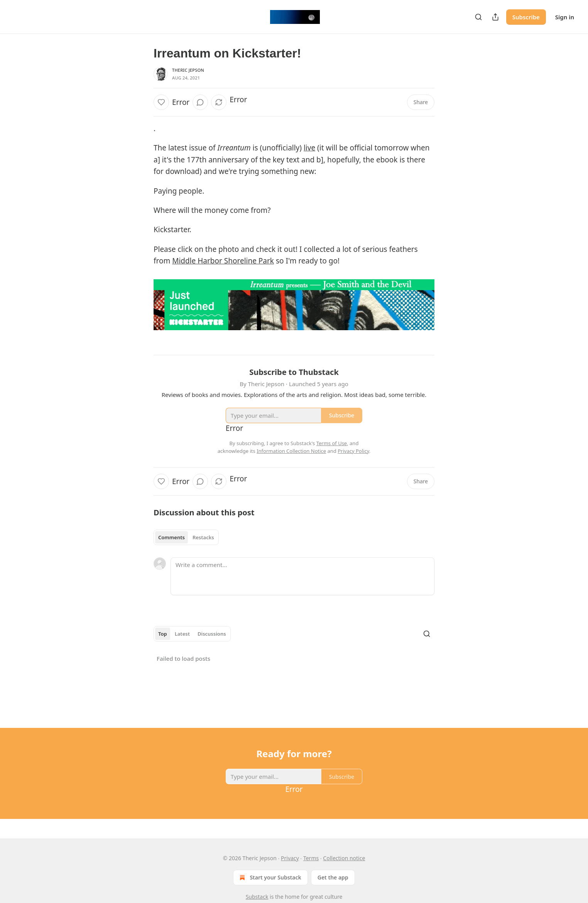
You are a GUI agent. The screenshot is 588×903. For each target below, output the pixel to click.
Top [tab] (163, 634)
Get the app (333, 877)
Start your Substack (269, 878)
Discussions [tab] (212, 634)
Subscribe (526, 17)
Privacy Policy (353, 451)
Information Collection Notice (291, 451)
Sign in (565, 17)
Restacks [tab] (203, 537)
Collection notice (344, 858)
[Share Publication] (495, 17)
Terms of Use (332, 443)
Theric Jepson (188, 70)
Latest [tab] (182, 634)
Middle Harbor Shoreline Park (223, 261)
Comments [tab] (171, 537)
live (309, 148)
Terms (311, 858)
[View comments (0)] (200, 102)
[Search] (478, 17)
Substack (257, 897)
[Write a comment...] (302, 576)
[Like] (161, 102)
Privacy (290, 858)
